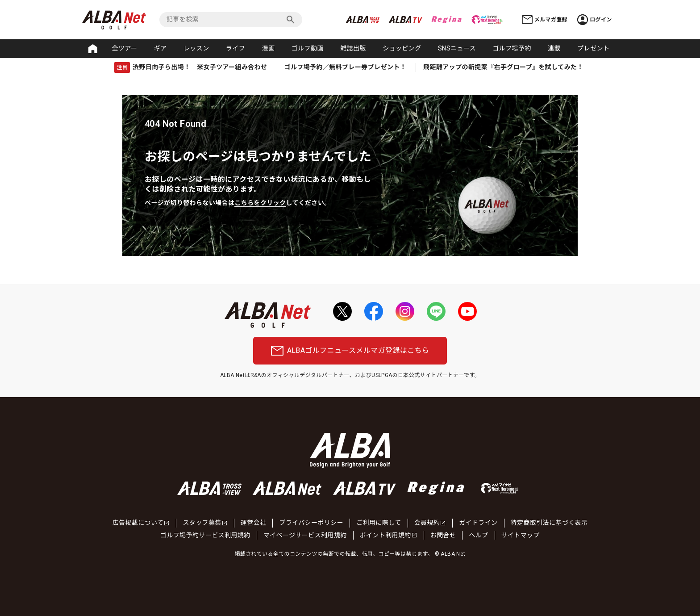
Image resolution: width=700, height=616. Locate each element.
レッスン (196, 48)
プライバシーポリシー (311, 523)
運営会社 (254, 523)
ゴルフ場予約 (512, 48)
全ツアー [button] (125, 48)
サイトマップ (521, 535)
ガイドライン (478, 523)
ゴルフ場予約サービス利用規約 (205, 535)
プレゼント (593, 48)
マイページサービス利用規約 (305, 535)
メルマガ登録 (545, 19)
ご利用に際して (379, 523)
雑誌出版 (353, 48)
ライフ (235, 48)
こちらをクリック (260, 203)
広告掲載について (141, 523)
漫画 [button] (269, 48)
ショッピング (402, 48)
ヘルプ (478, 535)
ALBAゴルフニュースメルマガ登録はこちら (350, 351)
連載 (554, 48)
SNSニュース (457, 48)
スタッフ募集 (205, 523)
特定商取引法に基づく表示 (549, 523)
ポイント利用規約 (389, 535)
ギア (160, 48)
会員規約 (430, 523)
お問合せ (443, 535)
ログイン (595, 20)
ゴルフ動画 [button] (308, 48)
